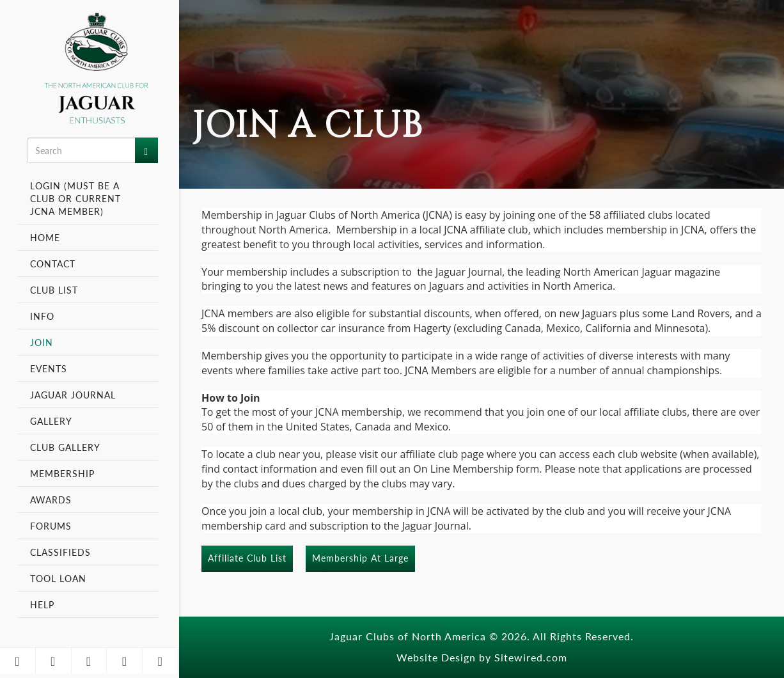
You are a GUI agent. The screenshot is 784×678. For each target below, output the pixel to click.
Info (44, 316)
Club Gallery (65, 447)
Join (42, 342)
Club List (54, 290)
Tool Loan (58, 578)
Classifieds (60, 552)
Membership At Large (360, 558)
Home (45, 237)
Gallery (51, 421)
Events (50, 368)
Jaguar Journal (73, 395)
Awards (51, 500)
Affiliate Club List (247, 558)
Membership (64, 473)
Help (42, 604)
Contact (53, 264)
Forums (51, 526)
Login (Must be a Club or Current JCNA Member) (75, 198)
